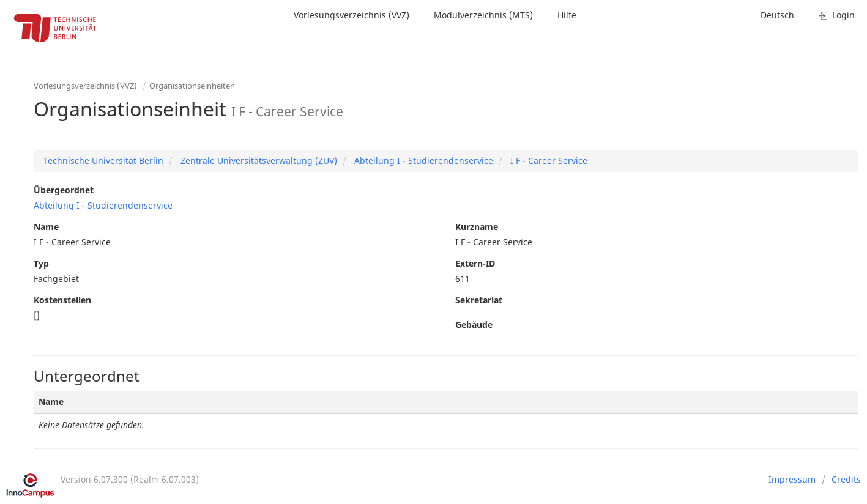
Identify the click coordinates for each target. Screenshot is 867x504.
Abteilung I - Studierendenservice (422, 161)
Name (46, 227)
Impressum (792, 479)
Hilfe (567, 15)
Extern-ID (475, 263)
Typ (41, 263)
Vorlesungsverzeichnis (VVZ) (352, 15)
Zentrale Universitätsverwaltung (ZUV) (258, 161)
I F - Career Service (548, 161)
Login (837, 15)
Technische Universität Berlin (103, 161)
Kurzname (477, 227)
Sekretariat (479, 300)
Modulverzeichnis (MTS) (483, 15)
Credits (846, 479)
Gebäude (474, 324)
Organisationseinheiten (192, 86)
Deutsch (777, 15)
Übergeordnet (64, 190)
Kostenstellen (62, 300)
